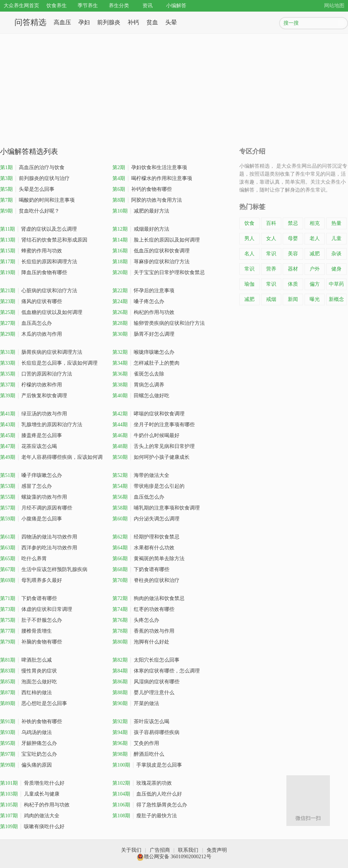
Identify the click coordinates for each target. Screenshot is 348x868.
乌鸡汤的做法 (26, 733)
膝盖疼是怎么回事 (31, 436)
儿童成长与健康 (30, 794)
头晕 (171, 22)
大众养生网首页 (21, 6)
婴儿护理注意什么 (143, 693)
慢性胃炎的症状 (28, 671)
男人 (249, 238)
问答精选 (30, 22)
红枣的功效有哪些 (143, 609)
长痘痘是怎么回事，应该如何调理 (49, 363)
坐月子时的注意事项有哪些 (154, 425)
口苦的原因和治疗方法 (36, 374)
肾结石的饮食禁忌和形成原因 (44, 240)
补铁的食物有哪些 (31, 722)
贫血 (152, 22)
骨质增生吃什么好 (32, 783)
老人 (315, 238)
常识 (271, 254)
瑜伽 (249, 284)
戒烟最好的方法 (141, 229)
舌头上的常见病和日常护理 (154, 446)
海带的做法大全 (141, 475)
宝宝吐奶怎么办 (28, 754)
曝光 (315, 299)
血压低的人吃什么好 (147, 794)
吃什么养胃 (23, 559)
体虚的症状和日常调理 (36, 609)
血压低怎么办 (138, 497)
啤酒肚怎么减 (26, 660)
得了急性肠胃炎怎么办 (150, 805)
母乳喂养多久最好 (31, 580)
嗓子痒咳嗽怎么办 (31, 475)
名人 (249, 254)
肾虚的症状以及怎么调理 (38, 229)
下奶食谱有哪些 (141, 570)
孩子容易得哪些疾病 (146, 733)
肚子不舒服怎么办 (31, 620)
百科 (271, 223)
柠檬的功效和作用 (31, 385)
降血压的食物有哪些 (34, 273)
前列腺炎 (109, 22)
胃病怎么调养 (138, 385)
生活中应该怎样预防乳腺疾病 (44, 570)
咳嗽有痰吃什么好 (32, 827)
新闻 (293, 299)
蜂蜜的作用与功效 (31, 251)
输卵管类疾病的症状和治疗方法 (159, 323)
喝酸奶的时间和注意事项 (37, 200)
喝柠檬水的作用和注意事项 (152, 179)
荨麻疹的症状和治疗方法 (151, 262)
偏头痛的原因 (26, 765)
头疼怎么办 (136, 620)
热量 (336, 223)
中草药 (336, 284)
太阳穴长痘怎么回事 (146, 660)
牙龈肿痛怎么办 (28, 743)
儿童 (336, 238)
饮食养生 (57, 6)
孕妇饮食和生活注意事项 (150, 168)
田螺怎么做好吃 (141, 396)
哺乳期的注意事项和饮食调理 (156, 508)
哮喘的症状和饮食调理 (148, 414)
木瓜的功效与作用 (31, 334)
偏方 (315, 284)
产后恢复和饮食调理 (34, 396)
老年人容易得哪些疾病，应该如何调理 (51, 459)
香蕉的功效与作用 (143, 631)
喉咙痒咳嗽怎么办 (143, 352)
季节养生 (88, 6)
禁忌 (293, 223)
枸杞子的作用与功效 (35, 805)
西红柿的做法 (26, 693)
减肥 (315, 254)
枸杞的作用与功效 (143, 313)
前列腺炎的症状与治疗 (35, 179)
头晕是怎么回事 (27, 189)
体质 (293, 284)
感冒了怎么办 (26, 486)
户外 (315, 269)
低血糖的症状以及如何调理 (41, 313)
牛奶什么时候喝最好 (146, 436)
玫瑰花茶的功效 (142, 783)
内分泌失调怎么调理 (146, 519)
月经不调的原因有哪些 (36, 508)
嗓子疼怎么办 (138, 302)
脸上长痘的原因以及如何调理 (156, 240)
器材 (293, 269)
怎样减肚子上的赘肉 (146, 363)
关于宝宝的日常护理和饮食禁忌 (159, 273)
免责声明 (217, 850)
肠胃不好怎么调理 (143, 334)
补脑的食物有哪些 (31, 642)
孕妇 (84, 22)
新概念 (336, 299)
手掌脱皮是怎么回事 (147, 765)
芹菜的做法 (136, 704)
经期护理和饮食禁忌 (146, 537)
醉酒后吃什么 (138, 754)
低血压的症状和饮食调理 (151, 251)
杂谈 (336, 254)
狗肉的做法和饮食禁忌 (148, 599)
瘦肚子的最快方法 (145, 816)
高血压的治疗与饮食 (32, 168)
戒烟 (271, 299)
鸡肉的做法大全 (30, 816)
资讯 (148, 6)
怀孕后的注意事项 (143, 291)
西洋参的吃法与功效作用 (39, 548)
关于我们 (131, 850)
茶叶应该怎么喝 (141, 722)
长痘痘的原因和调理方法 (39, 262)
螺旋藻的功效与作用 (34, 497)
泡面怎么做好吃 (28, 682)
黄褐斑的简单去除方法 (148, 559)
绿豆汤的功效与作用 (34, 414)
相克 (315, 223)
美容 (293, 254)
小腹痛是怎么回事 (31, 519)
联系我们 (188, 850)
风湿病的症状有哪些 (146, 682)
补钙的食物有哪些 (142, 189)
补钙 (133, 22)
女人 (271, 238)
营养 (271, 269)
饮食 (249, 223)
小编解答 (176, 6)
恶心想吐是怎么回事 (34, 704)
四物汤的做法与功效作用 (39, 537)
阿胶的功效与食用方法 (147, 200)
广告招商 (160, 850)
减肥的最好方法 (141, 211)
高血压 (62, 22)
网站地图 (334, 6)
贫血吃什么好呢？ (30, 211)
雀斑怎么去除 (138, 374)
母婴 (293, 238)
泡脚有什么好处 (141, 642)
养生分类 (119, 6)
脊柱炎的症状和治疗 (146, 580)
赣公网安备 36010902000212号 (174, 857)
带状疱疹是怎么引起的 (148, 486)
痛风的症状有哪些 (31, 302)
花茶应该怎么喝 (28, 446)
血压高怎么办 (26, 323)
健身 (336, 269)
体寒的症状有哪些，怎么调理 (156, 671)
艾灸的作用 (136, 743)
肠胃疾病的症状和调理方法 (41, 352)
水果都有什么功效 (143, 548)
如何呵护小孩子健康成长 (151, 457)
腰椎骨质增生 (26, 631)
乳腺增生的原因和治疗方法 (41, 425)
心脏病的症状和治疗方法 (39, 291)
